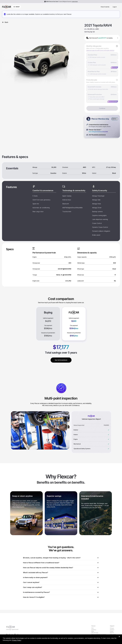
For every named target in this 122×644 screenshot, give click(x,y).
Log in (115, 7)
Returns (112, 633)
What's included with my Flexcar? (61, 573)
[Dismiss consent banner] (119, 637)
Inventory (94, 630)
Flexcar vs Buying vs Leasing (99, 634)
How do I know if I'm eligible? (61, 597)
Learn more (75, 1)
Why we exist (95, 633)
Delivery (112, 630)
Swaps (112, 631)
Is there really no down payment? (61, 577)
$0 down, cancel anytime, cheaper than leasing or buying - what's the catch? (61, 558)
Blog (93, 631)
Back (5, 22)
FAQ (92, 628)
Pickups (112, 628)
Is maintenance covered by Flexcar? (61, 592)
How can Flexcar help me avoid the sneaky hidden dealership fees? (61, 568)
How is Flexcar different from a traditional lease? (61, 563)
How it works (105, 7)
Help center (113, 634)
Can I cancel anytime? (61, 582)
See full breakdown (61, 360)
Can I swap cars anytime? (61, 587)
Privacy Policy (16, 640)
